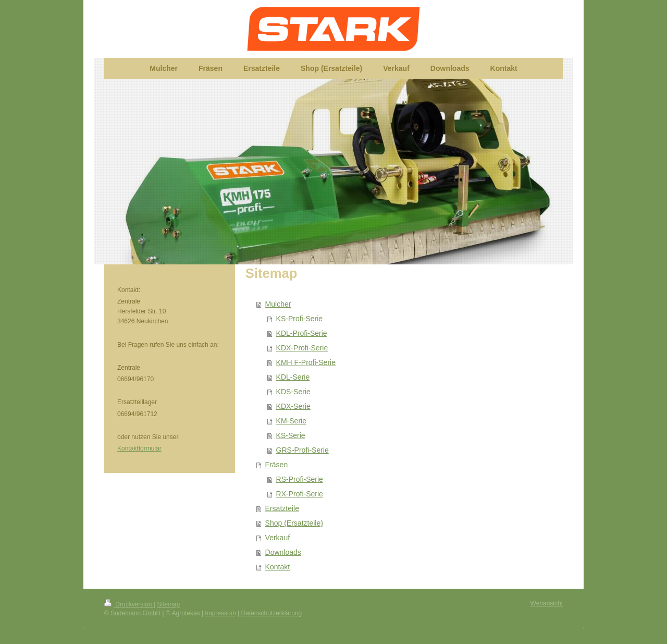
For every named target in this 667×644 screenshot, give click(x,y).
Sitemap (168, 604)
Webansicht (547, 603)
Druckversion (129, 604)
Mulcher (278, 304)
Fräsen (277, 465)
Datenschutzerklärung (271, 613)
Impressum (220, 613)
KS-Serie (291, 435)
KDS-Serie (293, 392)
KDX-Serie (293, 406)
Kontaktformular (139, 448)
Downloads (283, 552)
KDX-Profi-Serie (302, 348)
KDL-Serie (293, 377)
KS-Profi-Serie (299, 319)
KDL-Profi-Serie (302, 333)
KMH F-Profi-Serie (306, 362)
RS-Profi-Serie (300, 479)
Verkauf (277, 538)
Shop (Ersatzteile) (294, 523)
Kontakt (277, 567)
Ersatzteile (282, 508)
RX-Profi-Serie (300, 494)
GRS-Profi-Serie (302, 450)
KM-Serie (291, 421)
